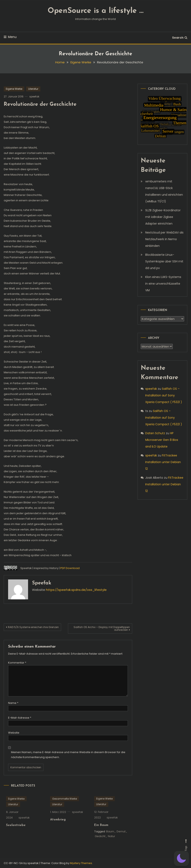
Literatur (33, 89)
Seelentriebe (16, 831)
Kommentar (17, 663)
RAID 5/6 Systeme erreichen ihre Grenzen (33, 627)
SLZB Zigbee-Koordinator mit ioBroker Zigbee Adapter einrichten (163, 217)
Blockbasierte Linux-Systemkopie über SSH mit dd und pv (164, 261)
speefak (34, 97)
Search (180, 38)
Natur (112, 842)
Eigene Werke (14, 89)
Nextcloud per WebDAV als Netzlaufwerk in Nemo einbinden (164, 239)
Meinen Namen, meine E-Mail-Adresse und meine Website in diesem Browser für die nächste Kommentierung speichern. (68, 755)
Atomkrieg (58, 825)
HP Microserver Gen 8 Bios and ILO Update (162, 440)
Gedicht (100, 842)
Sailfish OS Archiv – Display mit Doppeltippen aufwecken (102, 628)
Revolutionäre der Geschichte (40, 104)
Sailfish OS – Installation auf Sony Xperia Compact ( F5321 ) (164, 395)
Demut (121, 837)
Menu (10, 37)
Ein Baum (101, 831)
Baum (110, 837)
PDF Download (70, 568)
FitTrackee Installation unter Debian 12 (163, 462)
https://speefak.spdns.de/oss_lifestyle (76, 590)
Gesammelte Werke (65, 804)
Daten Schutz (155, 433)
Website (14, 733)
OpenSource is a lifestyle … (95, 11)
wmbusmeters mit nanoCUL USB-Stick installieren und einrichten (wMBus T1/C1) (164, 191)
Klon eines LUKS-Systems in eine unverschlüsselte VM (163, 284)
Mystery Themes (81, 863)
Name (13, 703)
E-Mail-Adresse (20, 718)
